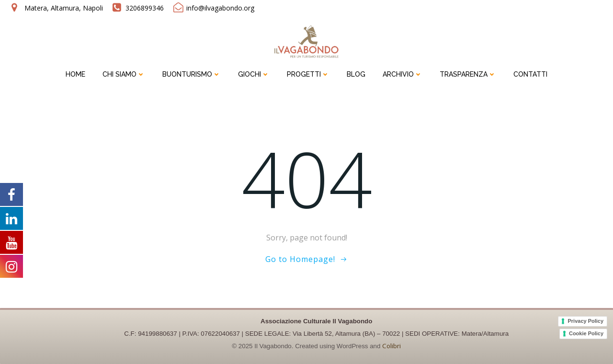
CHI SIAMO (124, 74)
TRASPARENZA (468, 74)
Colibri (392, 346)
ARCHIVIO (403, 74)
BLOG (356, 74)
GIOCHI (254, 74)
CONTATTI (530, 74)
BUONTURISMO (192, 74)
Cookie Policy (586, 333)
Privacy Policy (585, 321)
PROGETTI (308, 74)
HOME (75, 74)
